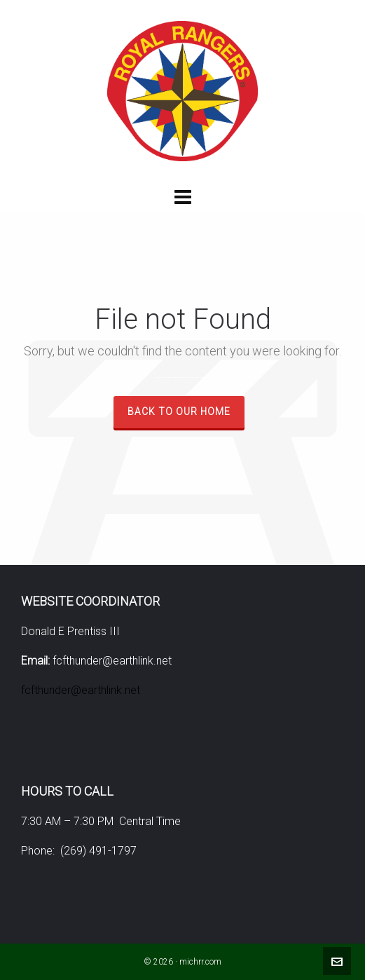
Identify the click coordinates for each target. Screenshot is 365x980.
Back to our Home (179, 411)
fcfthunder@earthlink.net (81, 690)
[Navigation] (182, 198)
